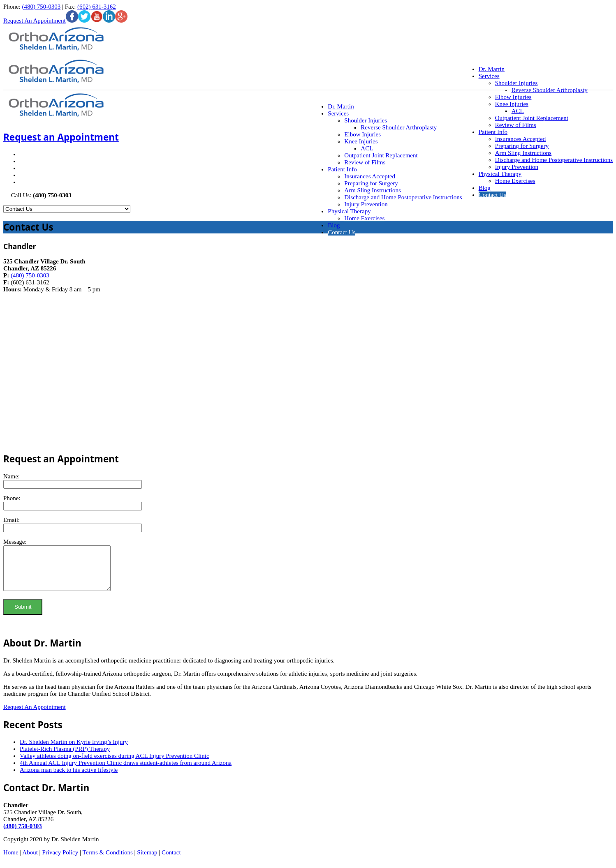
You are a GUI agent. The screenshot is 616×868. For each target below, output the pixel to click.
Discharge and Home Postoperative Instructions (554, 160)
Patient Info (493, 132)
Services (338, 113)
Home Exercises (515, 181)
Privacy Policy (60, 861)
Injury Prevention (517, 167)
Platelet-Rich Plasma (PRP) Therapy (65, 757)
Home (11, 861)
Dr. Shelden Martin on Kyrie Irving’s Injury (74, 750)
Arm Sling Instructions (523, 153)
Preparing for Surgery (522, 146)
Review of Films (516, 125)
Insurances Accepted (521, 139)
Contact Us (492, 195)
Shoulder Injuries (366, 120)
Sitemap (147, 861)
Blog (485, 188)
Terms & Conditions (108, 861)
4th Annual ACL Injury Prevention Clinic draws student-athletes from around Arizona (126, 771)
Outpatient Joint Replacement (532, 118)
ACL (518, 111)
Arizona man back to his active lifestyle (69, 778)
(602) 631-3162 (97, 7)
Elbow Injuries (513, 97)
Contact (171, 861)
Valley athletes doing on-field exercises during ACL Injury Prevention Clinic (115, 764)
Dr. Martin (341, 106)
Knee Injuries (512, 104)
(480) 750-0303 (41, 7)
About (30, 861)
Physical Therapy (500, 174)
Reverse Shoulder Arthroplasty (399, 127)
